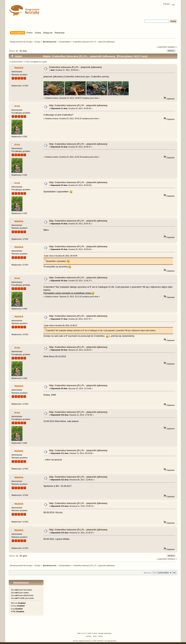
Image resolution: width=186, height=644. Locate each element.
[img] (13, 609)
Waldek (19, 68)
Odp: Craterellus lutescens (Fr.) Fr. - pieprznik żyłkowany (78, 105)
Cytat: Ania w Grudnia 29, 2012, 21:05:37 (61, 325)
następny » (172, 47)
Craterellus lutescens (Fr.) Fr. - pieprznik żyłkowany (75, 67)
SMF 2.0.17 (82, 633)
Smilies (14, 606)
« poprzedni (162, 47)
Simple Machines (105, 633)
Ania (17, 106)
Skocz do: (147, 573)
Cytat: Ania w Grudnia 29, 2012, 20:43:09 (61, 256)
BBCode (14, 603)
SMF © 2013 (92, 633)
